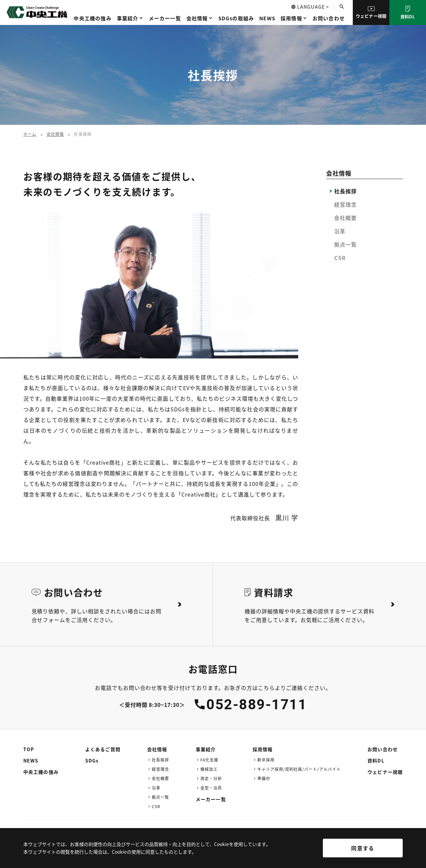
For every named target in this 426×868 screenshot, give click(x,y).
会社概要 (345, 218)
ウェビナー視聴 (371, 13)
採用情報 (291, 18)
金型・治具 (211, 788)
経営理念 (345, 204)
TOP (29, 749)
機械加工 (209, 769)
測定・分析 (211, 778)
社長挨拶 (345, 191)
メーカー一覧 (165, 18)
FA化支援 (209, 760)
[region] (213, 853)
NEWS (267, 18)
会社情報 (197, 18)
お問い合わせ (329, 18)
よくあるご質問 (103, 749)
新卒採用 (266, 760)
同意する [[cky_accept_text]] (363, 848)
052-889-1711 (257, 704)
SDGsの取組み (236, 18)
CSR (340, 258)
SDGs (92, 760)
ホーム (30, 134)
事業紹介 (128, 18)
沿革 (340, 231)
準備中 (264, 778)
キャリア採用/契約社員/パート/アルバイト (299, 769)
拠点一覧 (345, 244)
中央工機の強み (92, 18)
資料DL (408, 13)
